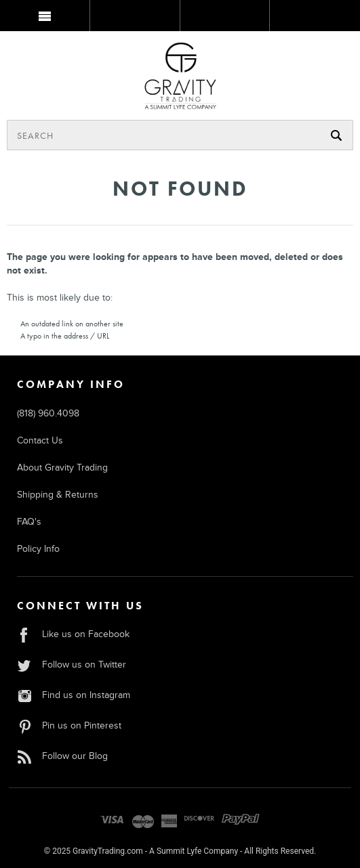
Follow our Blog (62, 756)
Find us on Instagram (74, 695)
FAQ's (29, 522)
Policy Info (38, 549)
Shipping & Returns (58, 495)
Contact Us (40, 440)
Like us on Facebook (73, 634)
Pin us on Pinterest (69, 725)
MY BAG (314, 18)
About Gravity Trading (62, 468)
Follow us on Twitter (72, 665)
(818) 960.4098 (48, 413)
